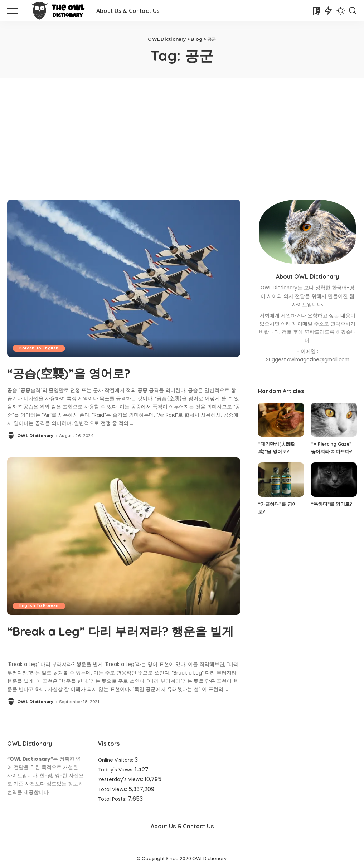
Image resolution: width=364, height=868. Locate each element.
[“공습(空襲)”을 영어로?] (124, 278)
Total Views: (113, 789)
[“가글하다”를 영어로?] (281, 480)
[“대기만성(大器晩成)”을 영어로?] (281, 420)
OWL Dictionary (35, 436)
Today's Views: (117, 770)
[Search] (353, 11)
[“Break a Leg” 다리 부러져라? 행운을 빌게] (124, 536)
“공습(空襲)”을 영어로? (82, 372)
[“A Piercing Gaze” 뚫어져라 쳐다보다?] (334, 420)
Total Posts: (113, 799)
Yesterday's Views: (121, 779)
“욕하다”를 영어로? (332, 504)
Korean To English (40, 348)
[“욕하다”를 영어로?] (334, 480)
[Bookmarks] (316, 11)
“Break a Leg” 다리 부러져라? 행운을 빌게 (123, 638)
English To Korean (40, 606)
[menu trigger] (18, 11)
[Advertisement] (182, 132)
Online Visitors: (116, 760)
